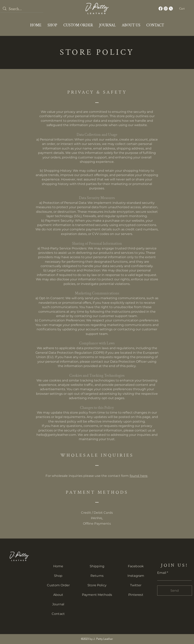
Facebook (136, 566)
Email (162, 573)
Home (58, 566)
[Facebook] (161, 9)
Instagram (136, 576)
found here (139, 476)
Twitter (136, 585)
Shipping (97, 566)
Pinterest (136, 595)
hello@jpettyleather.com (56, 435)
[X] (171, 9)
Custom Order (58, 585)
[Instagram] (166, 9)
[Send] (175, 591)
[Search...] (22, 9)
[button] (185, 8)
